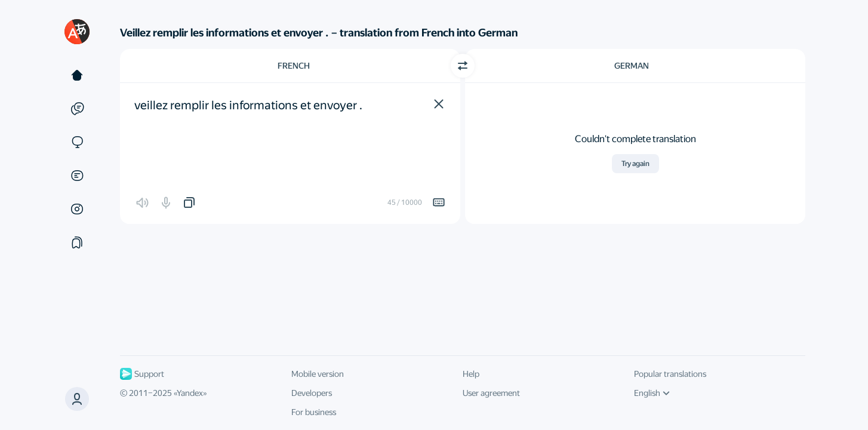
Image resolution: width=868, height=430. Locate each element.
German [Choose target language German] (632, 66)
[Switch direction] (463, 66)
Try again (635, 164)
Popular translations (670, 374)
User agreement (491, 393)
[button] (439, 104)
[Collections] (77, 242)
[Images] (77, 209)
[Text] (77, 75)
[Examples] (77, 109)
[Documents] (77, 176)
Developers (312, 393)
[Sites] (77, 142)
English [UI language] (652, 393)
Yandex (190, 393)
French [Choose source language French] (294, 66)
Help (471, 374)
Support (142, 374)
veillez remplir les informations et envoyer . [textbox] (248, 105)
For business (314, 412)
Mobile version (318, 374)
